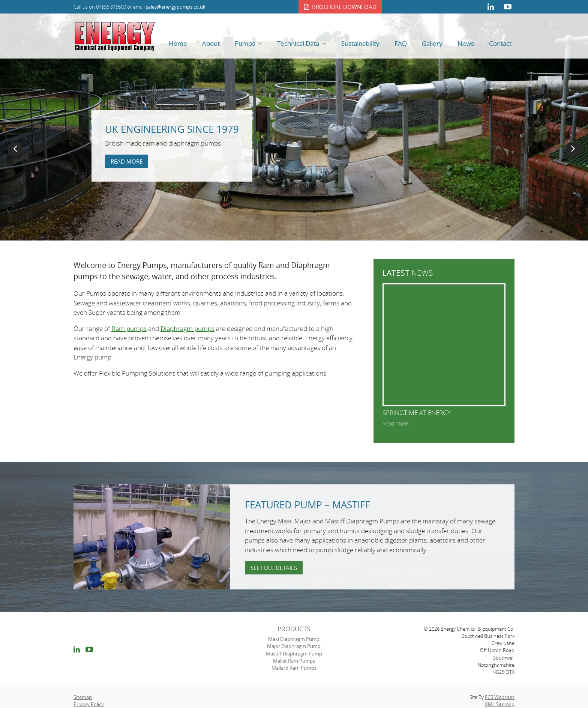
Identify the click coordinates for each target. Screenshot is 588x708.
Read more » (397, 423)
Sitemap (83, 697)
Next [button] (573, 149)
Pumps (245, 43)
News (466, 43)
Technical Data (298, 43)
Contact (500, 43)
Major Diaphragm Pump (294, 646)
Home (178, 43)
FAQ (401, 43)
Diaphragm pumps (187, 328)
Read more (127, 161)
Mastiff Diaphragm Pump (294, 654)
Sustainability (360, 43)
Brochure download (344, 7)
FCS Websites (500, 697)
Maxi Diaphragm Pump (294, 639)
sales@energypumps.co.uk (176, 7)
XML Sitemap (500, 704)
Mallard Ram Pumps (294, 668)
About (211, 43)
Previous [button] (15, 149)
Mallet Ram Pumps (294, 661)
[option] (294, 127)
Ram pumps (129, 328)
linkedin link (490, 7)
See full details (274, 568)
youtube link (508, 7)
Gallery (432, 43)
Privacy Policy (89, 704)
